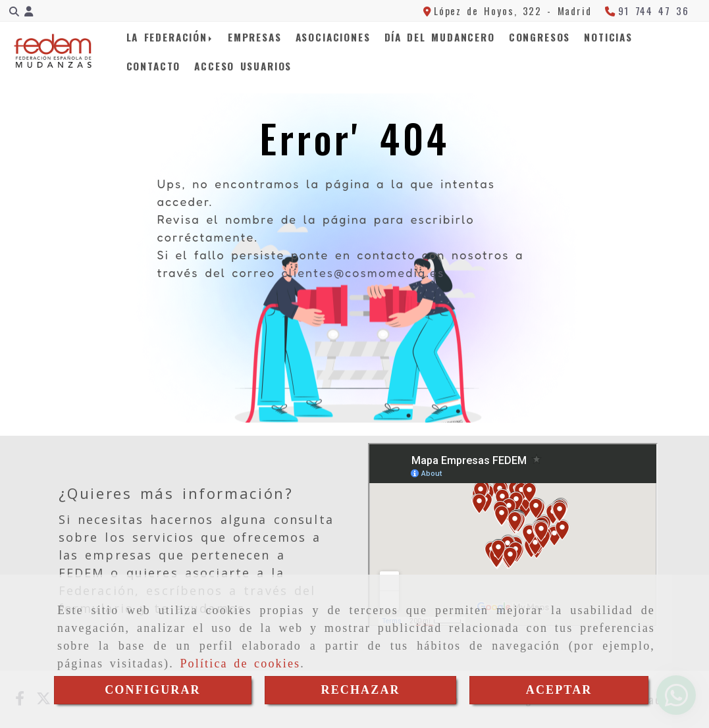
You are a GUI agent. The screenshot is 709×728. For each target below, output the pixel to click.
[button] (29, 11)
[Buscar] (14, 11)
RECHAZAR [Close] (360, 690)
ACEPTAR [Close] (559, 690)
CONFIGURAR (153, 690)
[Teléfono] (647, 11)
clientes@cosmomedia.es (363, 273)
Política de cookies (240, 663)
